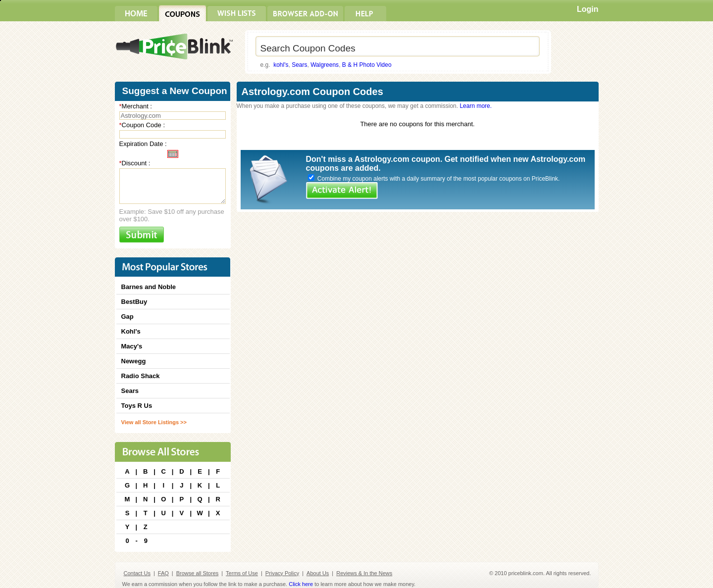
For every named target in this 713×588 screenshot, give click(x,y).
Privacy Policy (282, 573)
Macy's (132, 346)
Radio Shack (141, 376)
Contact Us (137, 573)
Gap (127, 317)
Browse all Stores (198, 573)
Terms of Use (242, 573)
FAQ (163, 573)
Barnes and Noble (149, 287)
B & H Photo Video (367, 65)
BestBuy (134, 302)
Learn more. (476, 106)
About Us (318, 573)
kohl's (281, 65)
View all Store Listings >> (154, 422)
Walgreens (325, 65)
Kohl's (131, 331)
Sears (299, 65)
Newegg (134, 361)
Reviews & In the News (364, 573)
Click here (301, 584)
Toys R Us (137, 406)
